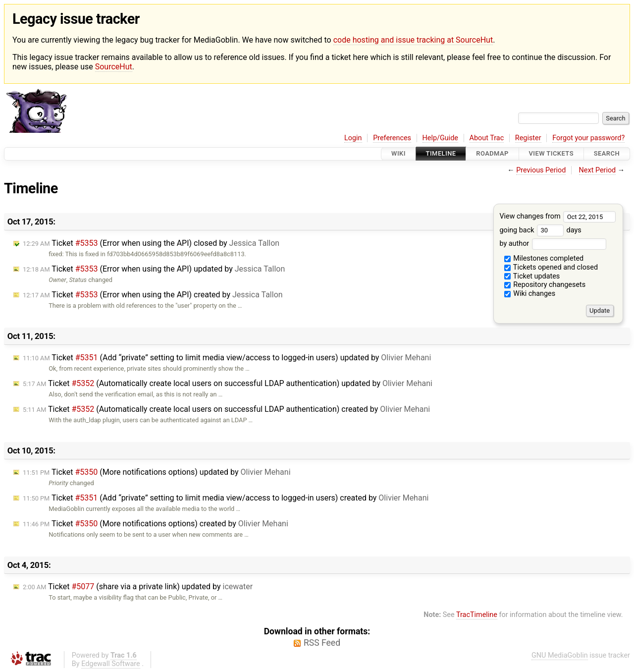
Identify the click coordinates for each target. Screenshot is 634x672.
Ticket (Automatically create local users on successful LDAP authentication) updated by (228, 383)
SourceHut (114, 67)
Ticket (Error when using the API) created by (153, 295)
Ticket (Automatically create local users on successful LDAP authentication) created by (226, 409)
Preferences (392, 138)
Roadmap (492, 154)
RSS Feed (322, 643)
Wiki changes (530, 294)
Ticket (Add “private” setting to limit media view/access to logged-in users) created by (226, 498)
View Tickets (551, 154)
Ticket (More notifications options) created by (156, 524)
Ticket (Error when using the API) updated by (154, 269)
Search (607, 154)
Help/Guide (440, 138)
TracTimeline (477, 615)
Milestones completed (544, 258)
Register (528, 138)
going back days (540, 230)
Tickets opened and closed (551, 267)
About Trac (487, 138)
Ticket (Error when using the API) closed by (151, 243)
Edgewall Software (111, 664)
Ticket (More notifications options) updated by (157, 472)
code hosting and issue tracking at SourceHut (413, 40)
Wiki (398, 154)
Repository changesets (545, 285)
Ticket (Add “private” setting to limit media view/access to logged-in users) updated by (227, 358)
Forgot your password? (588, 138)
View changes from (557, 216)
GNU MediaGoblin (560, 655)
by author (553, 244)
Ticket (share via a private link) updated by (138, 587)
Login (353, 138)
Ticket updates (532, 276)
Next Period (598, 170)
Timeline (441, 154)
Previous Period (541, 170)
